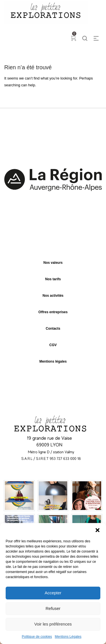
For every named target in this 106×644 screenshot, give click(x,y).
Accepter (53, 593)
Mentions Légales (68, 637)
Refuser (53, 608)
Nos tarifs (53, 279)
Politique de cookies (37, 637)
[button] (98, 530)
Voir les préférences (53, 624)
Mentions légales (53, 361)
